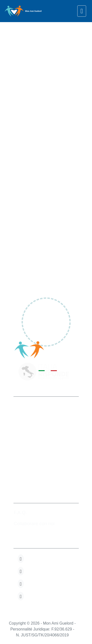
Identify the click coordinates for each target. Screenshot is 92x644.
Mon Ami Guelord (34, 406)
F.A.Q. (20, 512)
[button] (21, 559)
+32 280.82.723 (32, 453)
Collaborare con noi (34, 524)
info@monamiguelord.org (42, 464)
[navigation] (82, 11)
